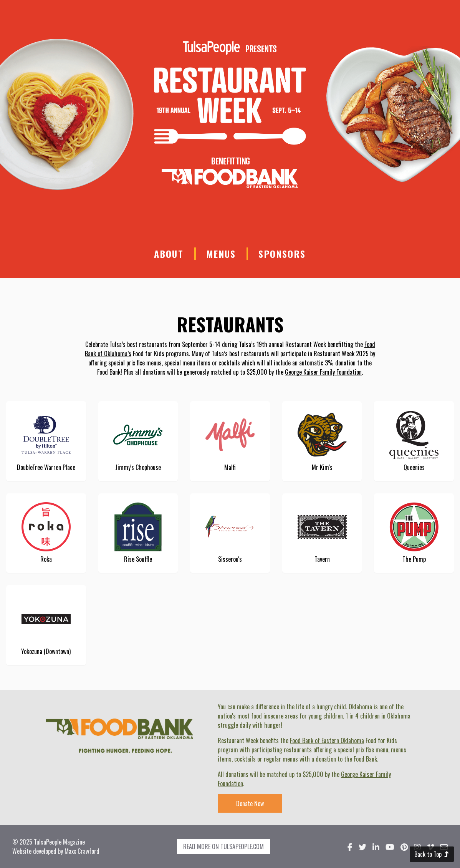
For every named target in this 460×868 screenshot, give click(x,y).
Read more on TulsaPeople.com (223, 846)
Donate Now (250, 803)
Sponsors (282, 254)
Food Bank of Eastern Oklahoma (327, 740)
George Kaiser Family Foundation (323, 372)
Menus (221, 254)
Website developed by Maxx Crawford (56, 851)
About (169, 254)
